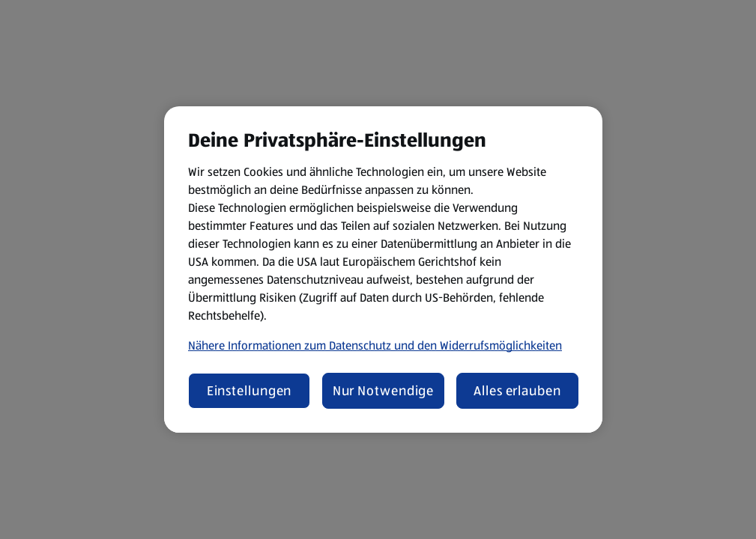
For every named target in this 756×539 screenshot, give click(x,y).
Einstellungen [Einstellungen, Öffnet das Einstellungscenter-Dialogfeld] (250, 391)
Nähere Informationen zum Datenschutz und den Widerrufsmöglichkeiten (375, 345)
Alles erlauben (517, 391)
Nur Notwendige (384, 391)
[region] (383, 269)
